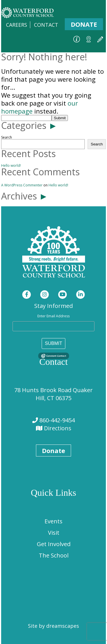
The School (54, 555)
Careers (17, 25)
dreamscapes (63, 626)
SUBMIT (53, 343)
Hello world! (11, 165)
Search (7, 137)
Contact (46, 25)
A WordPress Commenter (22, 185)
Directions (57, 428)
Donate (84, 24)
